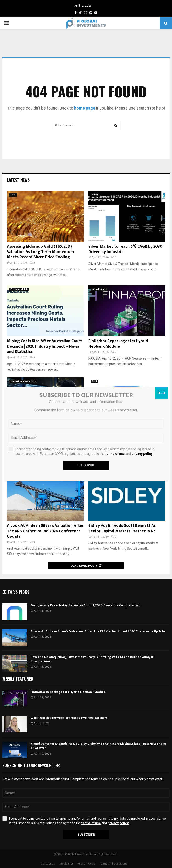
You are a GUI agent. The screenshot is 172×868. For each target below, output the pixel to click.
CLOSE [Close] (162, 393)
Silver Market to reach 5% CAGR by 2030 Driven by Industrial (125, 249)
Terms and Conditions (113, 864)
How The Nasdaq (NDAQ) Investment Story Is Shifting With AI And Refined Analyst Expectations (92, 659)
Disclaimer (66, 864)
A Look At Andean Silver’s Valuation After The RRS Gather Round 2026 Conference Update (45, 531)
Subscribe (86, 835)
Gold (13, 195)
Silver (95, 195)
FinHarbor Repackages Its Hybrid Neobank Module (118, 344)
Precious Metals (19, 289)
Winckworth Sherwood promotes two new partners (69, 718)
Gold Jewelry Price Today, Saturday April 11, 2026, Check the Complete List (85, 605)
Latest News (18, 180)
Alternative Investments (23, 381)
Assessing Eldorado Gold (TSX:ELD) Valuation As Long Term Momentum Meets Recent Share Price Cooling (40, 252)
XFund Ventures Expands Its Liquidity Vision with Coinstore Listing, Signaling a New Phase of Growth (98, 746)
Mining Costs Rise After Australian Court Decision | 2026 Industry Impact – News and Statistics (44, 346)
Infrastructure (99, 289)
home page (85, 108)
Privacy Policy (86, 864)
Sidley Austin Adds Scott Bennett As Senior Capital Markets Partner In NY (122, 528)
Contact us (48, 864)
